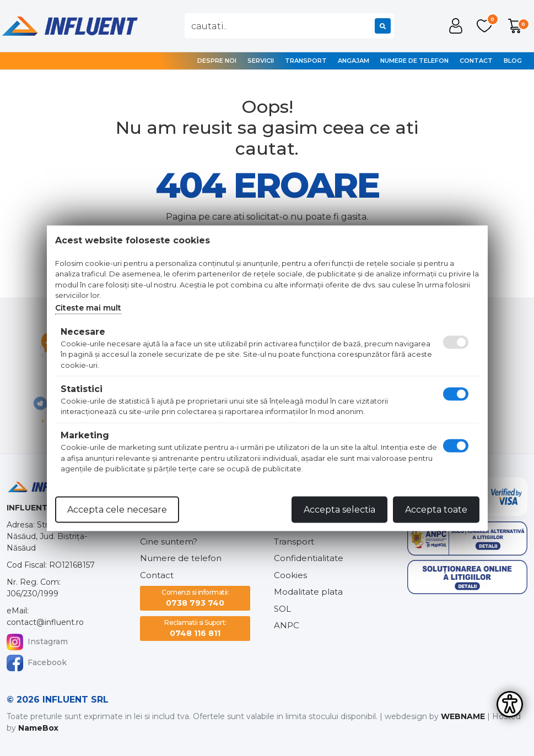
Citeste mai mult (88, 307)
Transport (306, 61)
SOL (282, 609)
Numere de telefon (414, 61)
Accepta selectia (339, 509)
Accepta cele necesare (117, 509)
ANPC (287, 625)
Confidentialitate (309, 558)
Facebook (37, 663)
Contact (476, 61)
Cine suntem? (169, 542)
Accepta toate (436, 509)
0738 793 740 (195, 598)
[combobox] (289, 26)
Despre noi (217, 61)
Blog (513, 61)
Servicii (261, 61)
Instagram (37, 642)
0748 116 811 (195, 628)
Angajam (354, 61)
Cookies (290, 575)
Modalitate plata (308, 592)
